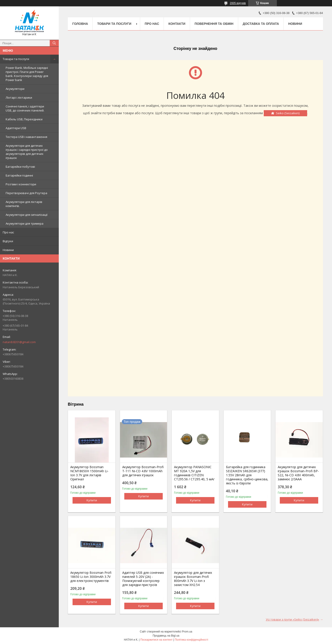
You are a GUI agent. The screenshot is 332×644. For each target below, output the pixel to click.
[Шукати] (54, 43)
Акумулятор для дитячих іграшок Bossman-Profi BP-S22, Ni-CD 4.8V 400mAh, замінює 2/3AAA (298, 473)
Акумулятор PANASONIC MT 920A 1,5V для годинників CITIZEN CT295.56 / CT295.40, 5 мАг (194, 473)
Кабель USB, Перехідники (24, 119)
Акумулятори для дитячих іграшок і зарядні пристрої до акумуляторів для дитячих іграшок (27, 152)
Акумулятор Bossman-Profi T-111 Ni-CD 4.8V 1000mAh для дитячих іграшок (143, 471)
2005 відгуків (238, 3)
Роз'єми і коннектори (21, 184)
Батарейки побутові (20, 167)
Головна (80, 24)
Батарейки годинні (19, 175)
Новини (8, 250)
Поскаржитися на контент (156, 640)
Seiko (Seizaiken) (288, 113)
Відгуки (8, 241)
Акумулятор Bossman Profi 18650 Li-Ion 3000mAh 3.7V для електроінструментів (91, 577)
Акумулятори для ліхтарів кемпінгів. (24, 204)
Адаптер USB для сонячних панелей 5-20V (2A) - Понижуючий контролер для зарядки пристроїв (143, 579)
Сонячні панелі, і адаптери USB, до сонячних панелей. (25, 108)
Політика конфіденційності (191, 640)
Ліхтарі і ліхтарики (19, 98)
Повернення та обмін (214, 24)
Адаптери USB (16, 128)
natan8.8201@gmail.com (19, 342)
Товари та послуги (16, 59)
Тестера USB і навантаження (26, 137)
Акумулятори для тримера (25, 223)
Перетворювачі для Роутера (26, 193)
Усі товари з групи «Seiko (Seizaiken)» (292, 619)
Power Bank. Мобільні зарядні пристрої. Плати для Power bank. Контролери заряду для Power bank (27, 74)
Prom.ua (187, 632)
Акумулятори (15, 89)
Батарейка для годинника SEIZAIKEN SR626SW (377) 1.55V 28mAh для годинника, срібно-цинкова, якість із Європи (247, 475)
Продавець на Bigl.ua (166, 636)
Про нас (8, 232)
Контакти (177, 24)
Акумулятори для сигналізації (27, 215)
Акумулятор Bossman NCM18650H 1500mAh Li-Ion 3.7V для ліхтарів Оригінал (89, 473)
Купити (92, 500)
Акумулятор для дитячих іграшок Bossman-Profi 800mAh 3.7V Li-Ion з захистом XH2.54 (193, 579)
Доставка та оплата (261, 24)
